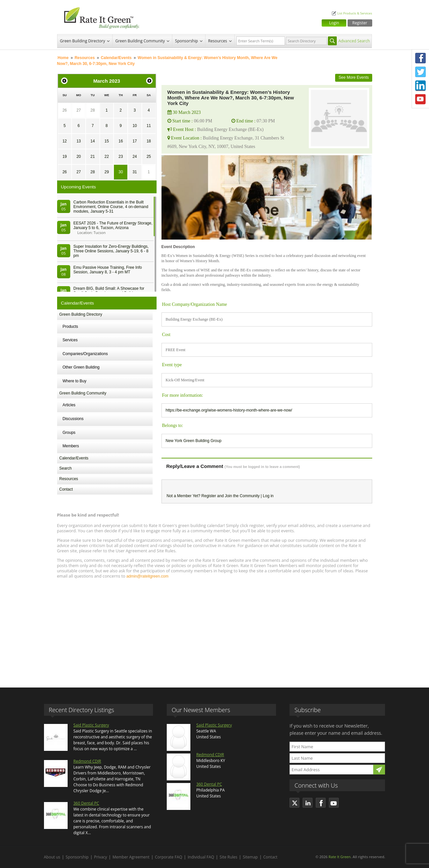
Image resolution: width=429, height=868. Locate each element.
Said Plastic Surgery (91, 725)
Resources (218, 41)
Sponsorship (186, 41)
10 (135, 126)
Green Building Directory (83, 41)
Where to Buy (75, 381)
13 (79, 141)
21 (93, 157)
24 (135, 157)
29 (107, 172)
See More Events (354, 77)
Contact (66, 489)
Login (334, 23)
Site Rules (228, 857)
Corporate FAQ (169, 857)
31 (135, 172)
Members (71, 446)
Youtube (420, 99)
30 (121, 172)
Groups (69, 433)
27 (79, 110)
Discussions (73, 419)
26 (64, 110)
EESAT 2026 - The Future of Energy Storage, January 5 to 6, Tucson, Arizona (113, 225)
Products (70, 327)
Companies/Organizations (85, 354)
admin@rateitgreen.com (147, 576)
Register (360, 23)
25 (149, 157)
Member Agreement (131, 857)
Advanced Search (354, 41)
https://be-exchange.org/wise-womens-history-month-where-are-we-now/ (229, 410)
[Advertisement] (215, 630)
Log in (268, 496)
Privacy (101, 857)
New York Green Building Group (194, 441)
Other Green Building (81, 367)
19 (64, 157)
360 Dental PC (86, 803)
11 (149, 126)
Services (70, 340)
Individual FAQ (201, 857)
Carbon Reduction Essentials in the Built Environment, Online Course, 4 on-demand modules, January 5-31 (111, 207)
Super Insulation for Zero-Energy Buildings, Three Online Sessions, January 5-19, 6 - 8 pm (111, 251)
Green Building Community (140, 41)
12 (64, 141)
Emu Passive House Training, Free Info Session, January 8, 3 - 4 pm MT (108, 270)
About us (52, 857)
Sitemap (250, 857)
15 (107, 141)
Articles (69, 405)
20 (79, 157)
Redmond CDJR (87, 761)
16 (121, 141)
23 (121, 157)
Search (66, 468)
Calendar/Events (116, 58)
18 (149, 141)
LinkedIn (420, 86)
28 (93, 110)
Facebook (420, 58)
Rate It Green (340, 857)
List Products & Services (354, 13)
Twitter (420, 72)
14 (93, 141)
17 (135, 141)
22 (107, 157)
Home (63, 58)
